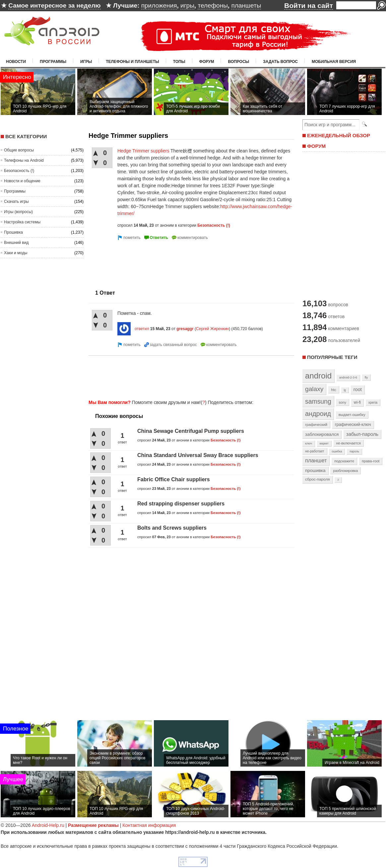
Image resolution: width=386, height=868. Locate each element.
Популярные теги (332, 357)
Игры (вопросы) (18, 212)
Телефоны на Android (24, 160)
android (318, 376)
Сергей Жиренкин (212, 329)
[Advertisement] (117, 262)
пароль (354, 451)
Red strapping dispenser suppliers (181, 504)
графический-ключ (353, 425)
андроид (318, 414)
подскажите (344, 461)
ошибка (337, 451)
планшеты (246, 5)
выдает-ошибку (352, 415)
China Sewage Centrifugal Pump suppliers (191, 431)
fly (366, 377)
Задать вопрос (280, 62)
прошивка (315, 470)
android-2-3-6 (348, 377)
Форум (207, 62)
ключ (309, 443)
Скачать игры (16, 202)
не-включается (349, 443)
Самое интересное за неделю (54, 5)
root (358, 389)
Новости (16, 62)
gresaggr (185, 329)
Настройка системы (22, 222)
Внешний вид (16, 243)
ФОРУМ (316, 146)
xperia (373, 403)
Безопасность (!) (19, 171)
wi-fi (357, 402)
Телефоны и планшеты (132, 62)
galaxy (314, 389)
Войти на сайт (309, 5)
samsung (318, 401)
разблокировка (345, 471)
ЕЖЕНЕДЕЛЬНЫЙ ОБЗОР (339, 135)
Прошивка (13, 232)
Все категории (26, 136)
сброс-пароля (318, 479)
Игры (86, 62)
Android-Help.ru (48, 825)
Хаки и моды (16, 253)
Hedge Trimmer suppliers (143, 151)
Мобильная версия (334, 62)
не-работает (315, 451)
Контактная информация (149, 825)
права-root (371, 461)
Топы (179, 62)
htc (333, 390)
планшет (316, 460)
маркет (324, 443)
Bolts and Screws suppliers (172, 528)
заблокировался (322, 434)
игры (187, 5)
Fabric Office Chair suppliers (174, 479)
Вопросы (238, 62)
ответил (142, 329)
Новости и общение (22, 181)
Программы (53, 62)
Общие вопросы (19, 150)
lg (345, 390)
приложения (159, 5)
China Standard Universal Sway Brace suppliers (198, 455)
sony (342, 402)
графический (316, 425)
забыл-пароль (362, 434)
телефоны (213, 5)
